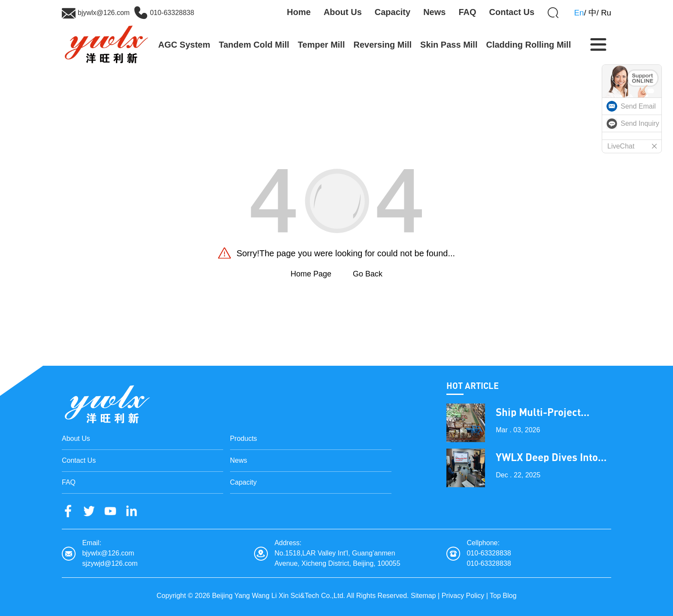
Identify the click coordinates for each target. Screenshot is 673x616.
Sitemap (423, 596)
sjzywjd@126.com (110, 563)
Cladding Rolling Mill (528, 45)
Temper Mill (321, 45)
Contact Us (512, 12)
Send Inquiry (640, 123)
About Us (343, 12)
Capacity (393, 12)
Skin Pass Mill (449, 45)
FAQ (467, 12)
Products (244, 438)
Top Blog (503, 596)
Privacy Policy (463, 596)
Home (299, 12)
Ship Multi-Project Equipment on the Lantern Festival (539, 412)
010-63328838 (172, 13)
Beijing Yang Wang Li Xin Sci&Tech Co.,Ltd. (279, 596)
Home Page (311, 274)
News (434, 12)
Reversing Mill (382, 45)
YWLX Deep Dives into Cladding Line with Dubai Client (547, 457)
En (579, 13)
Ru (606, 13)
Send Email (638, 106)
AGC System (184, 45)
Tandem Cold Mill (254, 45)
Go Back (368, 274)
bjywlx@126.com (104, 13)
